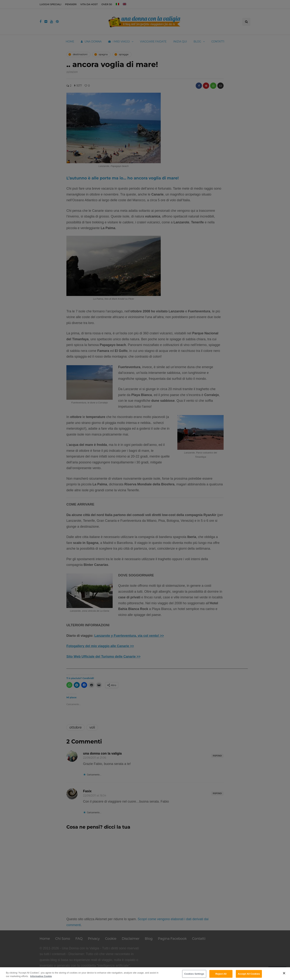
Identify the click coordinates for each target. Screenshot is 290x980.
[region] (145, 974)
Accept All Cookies (249, 974)
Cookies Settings (194, 974)
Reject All (221, 974)
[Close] (284, 973)
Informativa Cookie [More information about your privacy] (41, 976)
